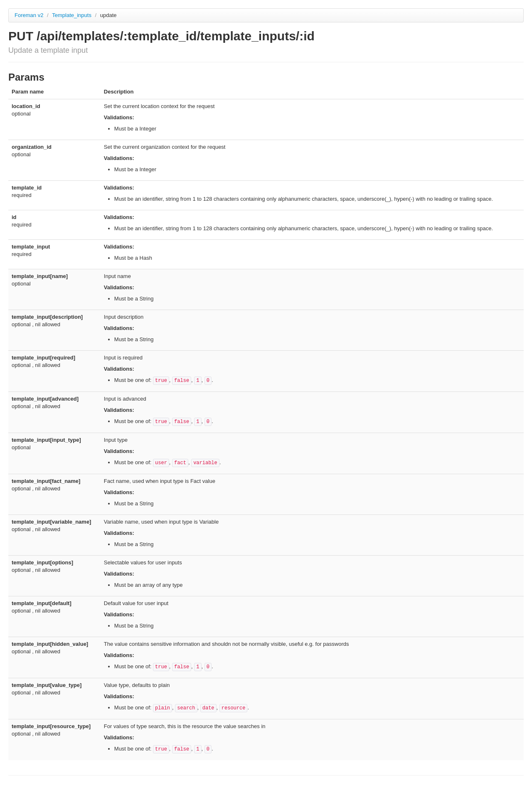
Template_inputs (72, 15)
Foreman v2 (29, 15)
